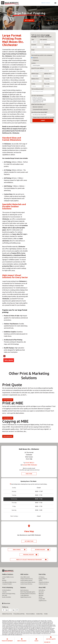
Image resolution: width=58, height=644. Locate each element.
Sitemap (41, 597)
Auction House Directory (26, 584)
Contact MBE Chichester (30, 465)
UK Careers (41, 592)
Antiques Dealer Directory (27, 579)
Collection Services (43, 584)
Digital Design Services (26, 597)
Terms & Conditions (30, 614)
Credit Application (25, 595)
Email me (35, 58)
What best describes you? (38, 104)
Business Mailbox (40, 550)
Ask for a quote (51, 639)
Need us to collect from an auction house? (29, 560)
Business (23, 587)
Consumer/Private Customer (40, 109)
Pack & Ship (42, 574)
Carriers (41, 580)
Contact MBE (42, 599)
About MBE (42, 587)
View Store (29, 474)
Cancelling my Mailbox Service (9, 582)
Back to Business (25, 590)
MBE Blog (41, 595)
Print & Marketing (8, 587)
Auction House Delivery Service (28, 582)
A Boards (4, 592)
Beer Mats (5, 595)
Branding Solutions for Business (28, 594)
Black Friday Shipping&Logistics (28, 592)
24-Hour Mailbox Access (8, 577)
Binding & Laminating (43, 98)
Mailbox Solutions (8, 574)
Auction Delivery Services (26, 580)
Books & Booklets (7, 597)
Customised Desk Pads (43, 102)
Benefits (4, 580)
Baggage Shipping (43, 579)
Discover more (8, 400)
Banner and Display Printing (9, 594)
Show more (6, 603)
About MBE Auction (25, 577)
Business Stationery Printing (43, 99)
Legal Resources (43, 601)
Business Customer (38, 107)
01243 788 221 (30, 463)
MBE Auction (24, 574)
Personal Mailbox (28, 555)
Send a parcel (17, 550)
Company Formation (7, 584)
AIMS (3, 579)
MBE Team (41, 594)
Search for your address (38, 68)
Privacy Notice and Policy (19, 614)
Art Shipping (41, 577)
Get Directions (29, 541)
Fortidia (46, 614)
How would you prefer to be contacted (42, 55)
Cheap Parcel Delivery (44, 582)
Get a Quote (29, 20)
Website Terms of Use (7, 614)
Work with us (42, 590)
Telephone (36, 60)
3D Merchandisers (7, 590)
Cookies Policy (39, 614)
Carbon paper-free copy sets (43, 100)
